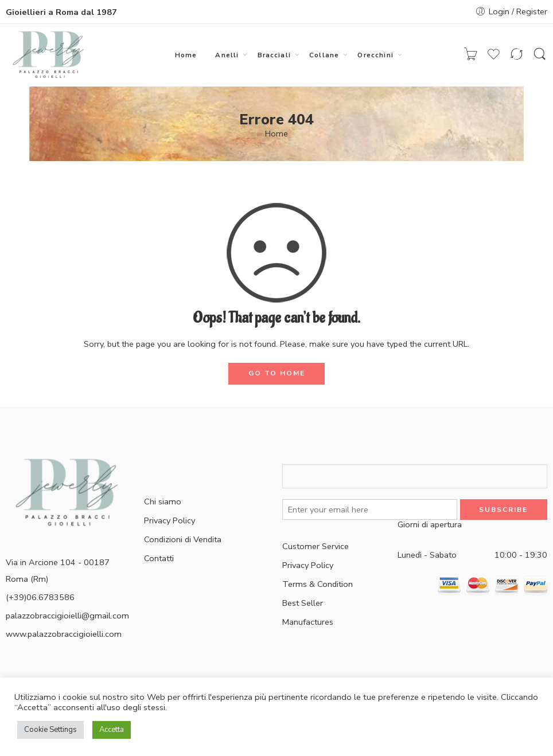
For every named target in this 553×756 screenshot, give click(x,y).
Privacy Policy (170, 520)
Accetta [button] (112, 730)
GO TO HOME (277, 373)
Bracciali (274, 55)
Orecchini (375, 55)
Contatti (159, 558)
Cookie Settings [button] (50, 730)
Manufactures (308, 622)
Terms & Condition (318, 584)
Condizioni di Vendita (183, 539)
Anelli (227, 55)
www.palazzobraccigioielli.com (64, 634)
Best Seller (303, 603)
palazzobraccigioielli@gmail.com (67, 616)
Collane (324, 55)
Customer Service (316, 546)
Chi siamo (163, 502)
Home (186, 55)
